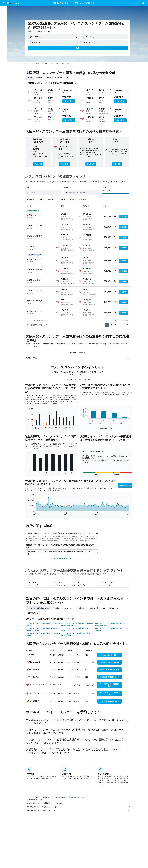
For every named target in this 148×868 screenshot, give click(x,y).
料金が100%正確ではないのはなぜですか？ (79, 811)
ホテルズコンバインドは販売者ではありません (79, 803)
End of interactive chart (27, 428)
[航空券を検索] (3, 9)
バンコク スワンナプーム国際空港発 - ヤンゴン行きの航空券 (112, 629)
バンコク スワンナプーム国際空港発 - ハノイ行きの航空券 (43, 624)
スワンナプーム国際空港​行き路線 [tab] (39, 608)
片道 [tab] (68, 78)
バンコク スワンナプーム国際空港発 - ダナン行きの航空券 (77, 629)
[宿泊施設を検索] (3, 14)
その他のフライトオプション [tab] (63, 608)
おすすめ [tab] (39, 78)
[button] (3, 3)
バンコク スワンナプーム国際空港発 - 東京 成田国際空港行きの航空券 (111, 624)
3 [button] (115, 325)
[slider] (131, 193)
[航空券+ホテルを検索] (3, 22)
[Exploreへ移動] (3, 27)
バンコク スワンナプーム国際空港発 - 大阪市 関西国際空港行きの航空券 (77, 624)
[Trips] (3, 33)
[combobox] (31, 32)
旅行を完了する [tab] (33, 613)
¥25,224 (40, 27)
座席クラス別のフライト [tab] (110, 608)
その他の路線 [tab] (81, 608)
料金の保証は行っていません (77, 797)
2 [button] (111, 325)
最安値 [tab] (30, 78)
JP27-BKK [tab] (69, 380)
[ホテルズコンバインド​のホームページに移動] (14, 3)
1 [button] (107, 325)
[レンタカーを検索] (3, 18)
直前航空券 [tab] (59, 78)
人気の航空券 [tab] (94, 608)
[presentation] (55, 28)
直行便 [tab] (49, 78)
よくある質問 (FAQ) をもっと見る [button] (62, 558)
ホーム (27, 64)
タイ (33, 64)
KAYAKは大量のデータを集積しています (79, 807)
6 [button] (124, 325)
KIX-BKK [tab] (73, 353)
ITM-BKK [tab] (82, 353)
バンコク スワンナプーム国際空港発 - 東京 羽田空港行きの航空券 (77, 634)
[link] (38, 164)
